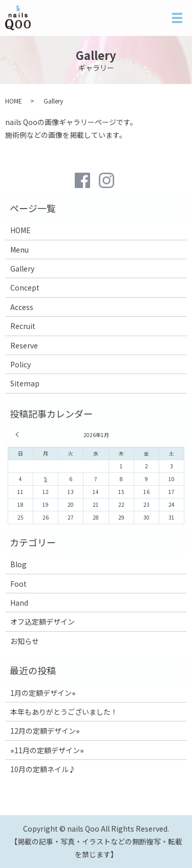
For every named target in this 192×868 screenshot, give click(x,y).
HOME (14, 101)
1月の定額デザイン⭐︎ (43, 693)
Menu (19, 250)
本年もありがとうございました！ (64, 712)
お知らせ (25, 641)
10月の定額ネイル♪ (43, 769)
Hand (19, 603)
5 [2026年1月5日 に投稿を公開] (46, 479)
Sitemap (25, 383)
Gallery (22, 268)
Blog (18, 564)
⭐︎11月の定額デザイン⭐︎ (47, 750)
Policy (20, 364)
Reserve (24, 345)
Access (22, 307)
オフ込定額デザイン (42, 622)
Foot (18, 584)
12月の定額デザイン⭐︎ (45, 731)
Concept (25, 287)
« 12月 (18, 435)
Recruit (23, 326)
